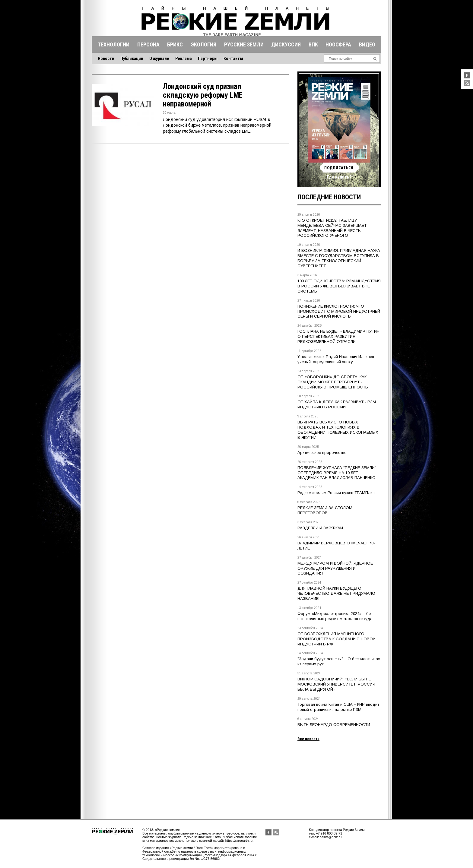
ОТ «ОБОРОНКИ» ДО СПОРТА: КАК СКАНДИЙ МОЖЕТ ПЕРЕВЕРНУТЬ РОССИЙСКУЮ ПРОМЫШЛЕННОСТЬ (333, 382)
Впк (313, 44)
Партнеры (208, 59)
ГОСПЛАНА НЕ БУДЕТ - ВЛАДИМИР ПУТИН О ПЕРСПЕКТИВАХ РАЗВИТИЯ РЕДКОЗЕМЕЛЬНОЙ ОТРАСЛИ (338, 336)
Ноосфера (338, 44)
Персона (148, 44)
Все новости (308, 739)
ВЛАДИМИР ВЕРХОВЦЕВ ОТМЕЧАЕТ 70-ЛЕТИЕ (336, 546)
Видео (367, 44)
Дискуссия (286, 44)
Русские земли (244, 44)
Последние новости (329, 197)
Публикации (132, 59)
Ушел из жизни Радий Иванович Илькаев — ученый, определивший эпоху (338, 359)
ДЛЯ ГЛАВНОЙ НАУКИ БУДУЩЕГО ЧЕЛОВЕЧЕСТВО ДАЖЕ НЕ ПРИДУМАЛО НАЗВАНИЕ (336, 593)
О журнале (159, 59)
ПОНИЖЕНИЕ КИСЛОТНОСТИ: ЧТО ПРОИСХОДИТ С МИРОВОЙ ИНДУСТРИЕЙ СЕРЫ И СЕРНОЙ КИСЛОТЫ (339, 311)
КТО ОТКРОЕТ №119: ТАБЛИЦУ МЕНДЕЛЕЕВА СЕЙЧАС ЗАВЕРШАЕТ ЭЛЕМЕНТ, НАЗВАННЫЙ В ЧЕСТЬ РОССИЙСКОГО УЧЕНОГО (332, 228)
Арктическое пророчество (322, 453)
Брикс (175, 44)
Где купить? (339, 177)
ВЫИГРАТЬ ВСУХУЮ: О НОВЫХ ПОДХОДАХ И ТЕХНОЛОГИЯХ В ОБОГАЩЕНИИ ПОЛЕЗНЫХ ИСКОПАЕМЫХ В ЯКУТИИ (338, 430)
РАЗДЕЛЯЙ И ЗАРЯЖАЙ (320, 528)
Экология (203, 44)
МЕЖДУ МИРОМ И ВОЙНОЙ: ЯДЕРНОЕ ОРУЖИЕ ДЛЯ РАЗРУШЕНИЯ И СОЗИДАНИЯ (335, 568)
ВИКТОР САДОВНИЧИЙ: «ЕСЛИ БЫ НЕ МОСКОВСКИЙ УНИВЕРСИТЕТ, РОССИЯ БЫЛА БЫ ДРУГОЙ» (336, 684)
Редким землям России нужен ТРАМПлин (336, 493)
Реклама (184, 59)
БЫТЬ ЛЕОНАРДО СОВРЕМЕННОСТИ (334, 725)
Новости (106, 59)
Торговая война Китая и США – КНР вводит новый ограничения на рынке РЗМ (338, 707)
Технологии (114, 44)
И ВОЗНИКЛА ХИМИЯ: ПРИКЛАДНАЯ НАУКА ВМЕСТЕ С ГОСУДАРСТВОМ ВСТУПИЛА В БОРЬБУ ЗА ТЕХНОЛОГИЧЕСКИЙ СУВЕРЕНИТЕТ (339, 258)
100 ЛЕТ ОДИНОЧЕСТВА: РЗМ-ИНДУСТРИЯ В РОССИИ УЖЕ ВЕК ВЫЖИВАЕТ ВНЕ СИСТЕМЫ (339, 286)
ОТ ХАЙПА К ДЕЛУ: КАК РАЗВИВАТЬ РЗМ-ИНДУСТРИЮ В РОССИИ (337, 404)
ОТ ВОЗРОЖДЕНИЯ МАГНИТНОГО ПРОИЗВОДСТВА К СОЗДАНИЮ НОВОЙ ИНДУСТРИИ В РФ (336, 639)
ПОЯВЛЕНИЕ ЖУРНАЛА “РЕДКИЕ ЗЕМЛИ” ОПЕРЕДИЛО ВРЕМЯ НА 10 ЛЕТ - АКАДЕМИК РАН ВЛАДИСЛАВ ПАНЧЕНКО (337, 473)
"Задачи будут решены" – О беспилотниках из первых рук (339, 661)
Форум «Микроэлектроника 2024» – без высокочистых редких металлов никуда (335, 616)
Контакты (233, 59)
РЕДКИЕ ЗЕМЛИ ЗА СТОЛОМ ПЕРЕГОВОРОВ (325, 510)
